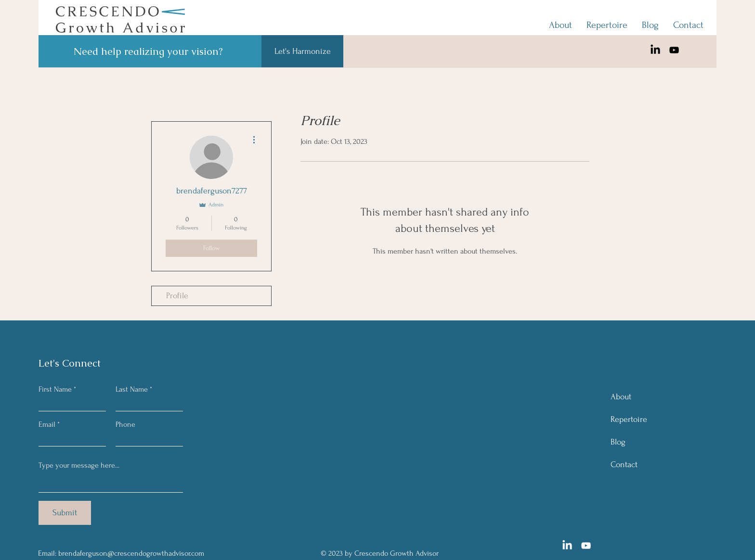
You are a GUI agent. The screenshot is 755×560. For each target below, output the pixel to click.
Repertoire (629, 419)
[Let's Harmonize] (302, 51)
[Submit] (65, 513)
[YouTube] (674, 50)
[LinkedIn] (655, 50)
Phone (125, 424)
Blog (618, 442)
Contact (624, 465)
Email (47, 424)
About (621, 397)
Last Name (132, 389)
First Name (55, 389)
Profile (177, 296)
